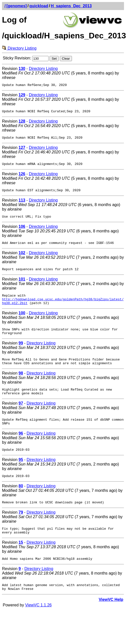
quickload (39, 6)
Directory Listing (19, 48)
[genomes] (16, 6)
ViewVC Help (111, 620)
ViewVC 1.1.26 (38, 625)
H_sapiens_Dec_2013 (71, 6)
